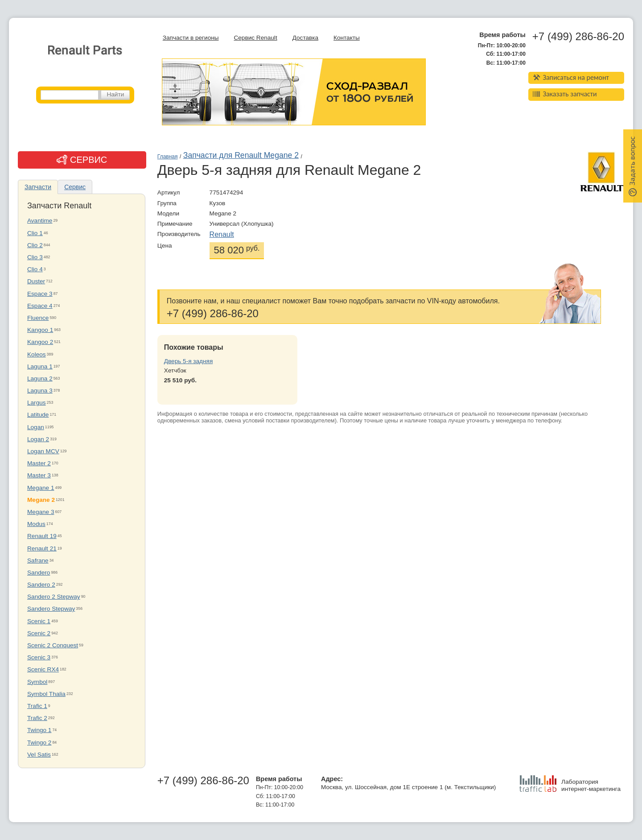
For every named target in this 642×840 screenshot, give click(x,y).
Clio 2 (35, 245)
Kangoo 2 (40, 342)
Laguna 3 (40, 391)
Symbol (37, 682)
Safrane (38, 561)
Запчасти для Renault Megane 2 (241, 155)
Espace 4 (40, 306)
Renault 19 (42, 536)
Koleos (37, 354)
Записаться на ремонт (571, 77)
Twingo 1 (39, 730)
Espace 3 (40, 294)
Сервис (75, 187)
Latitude (38, 415)
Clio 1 (35, 233)
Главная (168, 157)
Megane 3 (41, 512)
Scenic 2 (39, 633)
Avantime (40, 221)
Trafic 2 (37, 718)
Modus (36, 524)
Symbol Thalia (46, 694)
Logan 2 (38, 439)
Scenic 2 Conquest (53, 645)
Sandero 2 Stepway (54, 597)
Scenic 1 (39, 621)
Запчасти (38, 187)
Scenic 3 (39, 657)
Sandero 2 (41, 585)
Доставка (305, 38)
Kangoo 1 (40, 330)
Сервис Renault (255, 38)
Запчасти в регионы (191, 38)
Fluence (38, 318)
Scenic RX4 (43, 669)
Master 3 (39, 475)
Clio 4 (35, 269)
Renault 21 (42, 548)
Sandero (39, 573)
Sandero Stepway (51, 609)
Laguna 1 (40, 366)
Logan (36, 427)
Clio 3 (35, 257)
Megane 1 (41, 488)
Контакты (347, 38)
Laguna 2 (40, 379)
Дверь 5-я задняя (188, 361)
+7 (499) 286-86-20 (578, 37)
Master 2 (39, 463)
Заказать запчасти (565, 94)
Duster (36, 281)
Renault (222, 234)
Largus (37, 403)
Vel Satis (39, 755)
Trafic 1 (37, 706)
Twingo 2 (39, 743)
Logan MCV (43, 451)
